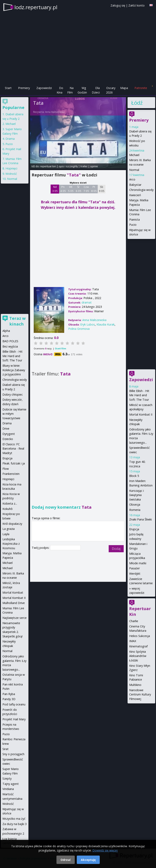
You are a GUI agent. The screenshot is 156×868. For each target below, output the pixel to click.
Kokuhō (8, 509)
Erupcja (134, 529)
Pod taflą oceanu (14, 704)
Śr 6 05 (79, 189)
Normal (134, 170)
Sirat (5, 749)
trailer (84, 166)
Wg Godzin (82, 90)
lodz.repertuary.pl (36, 7)
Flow (6, 469)
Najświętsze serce (15, 618)
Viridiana (8, 789)
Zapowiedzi (44, 88)
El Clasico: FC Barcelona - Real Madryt (13, 449)
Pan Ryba (9, 694)
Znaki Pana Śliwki (140, 519)
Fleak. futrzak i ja (14, 463)
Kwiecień (135, 195)
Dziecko (8, 439)
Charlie (134, 621)
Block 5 (134, 476)
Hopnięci (11, 168)
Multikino (135, 685)
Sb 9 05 (102, 189)
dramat (87, 302)
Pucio (133, 225)
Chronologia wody (141, 190)
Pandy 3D (9, 699)
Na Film (70, 90)
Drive (6, 428)
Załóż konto (136, 5)
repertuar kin (48, 166)
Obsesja (135, 504)
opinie (94, 166)
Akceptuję (88, 860)
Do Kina (60, 90)
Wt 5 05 (71, 189)
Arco (132, 179)
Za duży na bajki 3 (15, 824)
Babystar (135, 185)
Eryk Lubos (88, 324)
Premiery (24, 88)
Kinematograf (138, 646)
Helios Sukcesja (140, 636)
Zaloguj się (118, 5)
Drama (10, 139)
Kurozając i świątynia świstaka (136, 495)
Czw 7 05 (86, 189)
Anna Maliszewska (55, 112)
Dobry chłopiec (13, 394)
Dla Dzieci (96, 90)
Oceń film (60, 348)
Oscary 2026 (111, 90)
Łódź (137, 103)
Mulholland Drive (14, 603)
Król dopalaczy (12, 524)
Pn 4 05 (63, 189)
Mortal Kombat (13, 592)
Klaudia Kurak (106, 324)
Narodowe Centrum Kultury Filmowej (140, 694)
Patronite (141, 88)
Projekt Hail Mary (14, 719)
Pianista (134, 219)
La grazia (9, 529)
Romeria (135, 510)
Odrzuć (66, 860)
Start (8, 88)
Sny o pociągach (13, 754)
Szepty (7, 778)
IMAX (133, 641)
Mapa (124, 88)
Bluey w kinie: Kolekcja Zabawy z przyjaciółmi (14, 370)
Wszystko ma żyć (14, 819)
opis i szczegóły (68, 166)
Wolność (11, 174)
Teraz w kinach (17, 321)
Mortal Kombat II (141, 414)
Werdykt (135, 574)
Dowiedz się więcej (105, 850)
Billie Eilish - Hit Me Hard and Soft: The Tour (139, 395)
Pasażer (134, 568)
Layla (6, 534)
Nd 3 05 (55, 189)
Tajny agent (11, 784)
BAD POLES (10, 341)
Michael (134, 155)
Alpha (6, 331)
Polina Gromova (79, 329)
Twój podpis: (41, 548)
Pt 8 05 (94, 189)
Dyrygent (9, 434)
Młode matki (138, 563)
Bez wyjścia (10, 346)
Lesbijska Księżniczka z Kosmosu (11, 543)
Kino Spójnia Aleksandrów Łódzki (138, 656)
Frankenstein (11, 474)
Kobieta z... (10, 503)
